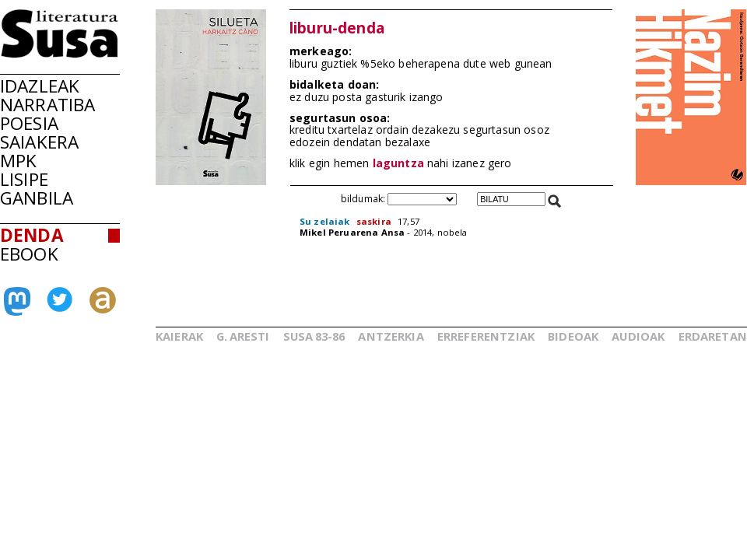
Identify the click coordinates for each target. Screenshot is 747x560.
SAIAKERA (39, 142)
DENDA (32, 235)
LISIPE (24, 179)
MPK (18, 161)
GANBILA (37, 198)
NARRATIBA (47, 105)
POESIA (29, 123)
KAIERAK (179, 336)
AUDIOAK (638, 336)
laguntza (398, 163)
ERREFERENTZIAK (486, 336)
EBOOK (29, 254)
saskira (374, 221)
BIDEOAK (573, 336)
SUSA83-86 (314, 336)
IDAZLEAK (40, 86)
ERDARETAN (713, 336)
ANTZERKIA (391, 336)
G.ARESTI (243, 336)
